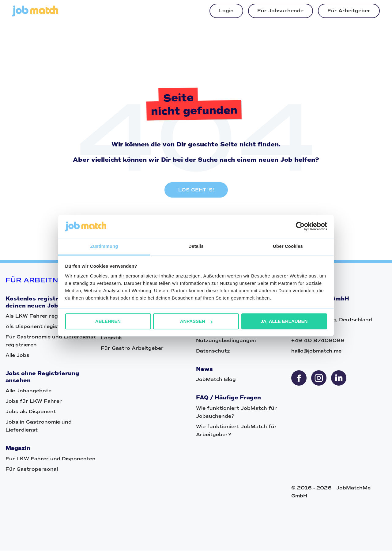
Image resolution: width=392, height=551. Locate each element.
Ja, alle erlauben (284, 321)
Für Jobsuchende (280, 11)
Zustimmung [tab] (104, 246)
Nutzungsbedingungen (226, 341)
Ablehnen (108, 321)
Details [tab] (196, 246)
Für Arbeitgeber (349, 11)
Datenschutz (213, 351)
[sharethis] (299, 378)
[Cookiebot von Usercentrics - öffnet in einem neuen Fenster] (300, 226)
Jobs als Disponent (31, 412)
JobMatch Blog (216, 380)
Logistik (111, 338)
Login (226, 11)
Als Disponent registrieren (40, 327)
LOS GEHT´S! (196, 190)
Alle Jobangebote (28, 391)
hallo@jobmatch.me (316, 351)
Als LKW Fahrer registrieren (43, 317)
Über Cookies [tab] (288, 246)
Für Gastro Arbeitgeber (132, 349)
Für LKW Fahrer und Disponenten (51, 459)
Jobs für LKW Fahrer (34, 402)
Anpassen (196, 321)
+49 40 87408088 (318, 341)
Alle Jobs (17, 356)
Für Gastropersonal (32, 469)
